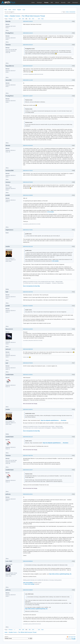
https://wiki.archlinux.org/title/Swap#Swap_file (60, 574)
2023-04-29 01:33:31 (28, 494)
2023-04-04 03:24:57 (28, 66)
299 (20, 19)
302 (30, 19)
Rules (10, 10)
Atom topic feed (72, 637)
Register (19, 10)
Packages (39, 2)
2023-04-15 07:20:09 (28, 182)
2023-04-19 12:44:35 (28, 329)
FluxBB (73, 639)
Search (14, 10)
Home (33, 2)
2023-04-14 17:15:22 (28, 171)
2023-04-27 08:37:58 (28, 456)
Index (6, 10)
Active (67, 12)
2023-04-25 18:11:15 (28, 437)
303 (33, 19)
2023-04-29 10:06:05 (28, 590)
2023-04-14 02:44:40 (28, 146)
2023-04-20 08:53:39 (28, 349)
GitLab (57, 2)
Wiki (52, 2)
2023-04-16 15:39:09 (28, 195)
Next (42, 19)
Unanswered (72, 12)
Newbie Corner (15, 16)
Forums (46, 2)
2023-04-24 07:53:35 (28, 363)
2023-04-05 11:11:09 (28, 80)
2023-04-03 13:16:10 (28, 21)
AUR (69, 2)
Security (63, 2)
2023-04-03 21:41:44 (28, 33)
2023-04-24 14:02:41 (28, 409)
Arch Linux (9, 2)
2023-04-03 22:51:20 (28, 45)
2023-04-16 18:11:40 (28, 246)
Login (24, 10)
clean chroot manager (30, 584)
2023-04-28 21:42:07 (28, 470)
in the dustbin (51, 212)
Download (75, 2)
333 (39, 19)
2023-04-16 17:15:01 (28, 230)
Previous (11, 19)
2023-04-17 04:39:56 (28, 306)
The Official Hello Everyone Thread (33, 16)
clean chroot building (28, 583)
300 (23, 19)
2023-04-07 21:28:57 (28, 96)
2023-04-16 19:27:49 (28, 292)
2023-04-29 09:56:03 (28, 561)
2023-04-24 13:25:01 (28, 375)
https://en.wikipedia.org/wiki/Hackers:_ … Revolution (54, 420)
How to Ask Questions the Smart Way (31, 286)
